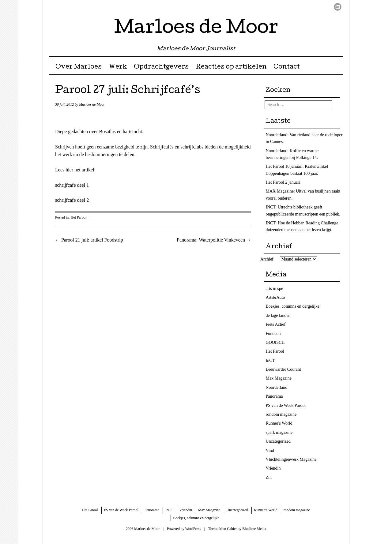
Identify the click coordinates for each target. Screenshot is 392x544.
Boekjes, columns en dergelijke (293, 306)
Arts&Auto (275, 297)
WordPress (193, 529)
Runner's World (279, 423)
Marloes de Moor (196, 29)
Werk (118, 67)
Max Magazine (279, 378)
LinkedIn (338, 7)
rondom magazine (281, 414)
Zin (269, 477)
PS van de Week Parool (286, 405)
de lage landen (278, 315)
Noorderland (277, 387)
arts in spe (275, 289)
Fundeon (273, 334)
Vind (270, 450)
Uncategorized (278, 441)
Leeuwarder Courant (283, 369)
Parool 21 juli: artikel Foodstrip (89, 240)
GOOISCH (275, 342)
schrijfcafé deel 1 (72, 185)
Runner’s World (266, 510)
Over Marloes (79, 67)
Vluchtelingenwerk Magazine (291, 459)
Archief (267, 259)
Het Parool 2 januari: (284, 182)
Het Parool (79, 217)
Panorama (274, 396)
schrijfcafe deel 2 (72, 200)
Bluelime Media (254, 529)
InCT (270, 360)
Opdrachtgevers (161, 67)
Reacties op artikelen (231, 67)
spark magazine (279, 432)
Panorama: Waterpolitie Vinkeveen (214, 240)
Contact (287, 67)
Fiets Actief (276, 324)
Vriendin (273, 468)
